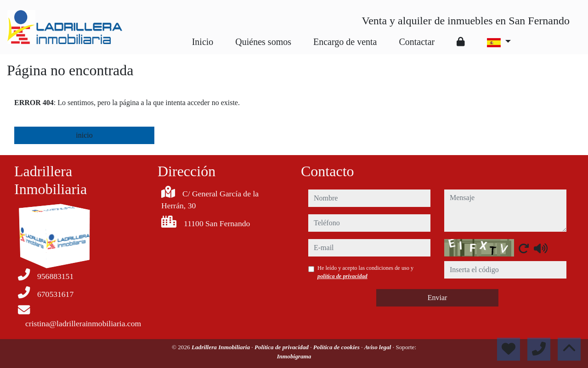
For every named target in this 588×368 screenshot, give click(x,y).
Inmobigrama (294, 356)
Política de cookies (337, 347)
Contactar (417, 42)
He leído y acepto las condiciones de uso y (365, 272)
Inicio (203, 42)
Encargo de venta (345, 42)
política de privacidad (342, 276)
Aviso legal (379, 347)
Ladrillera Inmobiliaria (221, 347)
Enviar (438, 298)
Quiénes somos (263, 42)
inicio (84, 135)
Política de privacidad (282, 347)
